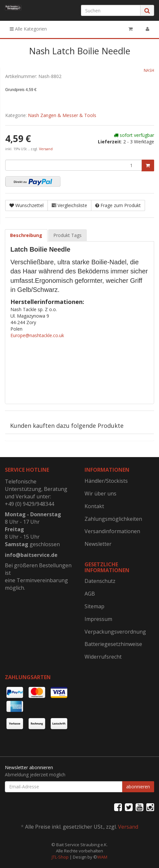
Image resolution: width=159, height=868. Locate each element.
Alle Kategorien (28, 29)
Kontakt (94, 506)
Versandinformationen (112, 531)
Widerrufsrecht (103, 657)
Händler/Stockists (106, 481)
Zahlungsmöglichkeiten (113, 519)
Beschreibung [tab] (26, 235)
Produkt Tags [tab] (67, 235)
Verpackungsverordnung (115, 632)
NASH (149, 70)
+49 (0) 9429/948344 (29, 504)
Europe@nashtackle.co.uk (37, 335)
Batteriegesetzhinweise (113, 644)
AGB (90, 594)
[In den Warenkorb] (148, 165)
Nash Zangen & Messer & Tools (62, 115)
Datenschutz (100, 581)
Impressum (98, 619)
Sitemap (94, 606)
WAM (102, 857)
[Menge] (73, 165)
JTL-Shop (60, 857)
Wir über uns (100, 493)
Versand (46, 149)
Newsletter (98, 544)
